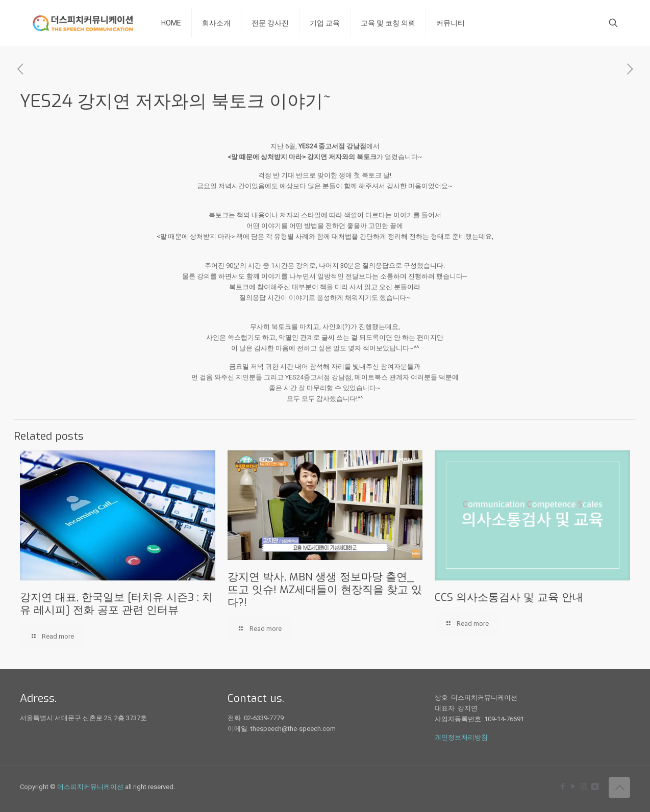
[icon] (595, 786)
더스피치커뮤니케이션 (90, 787)
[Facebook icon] (562, 786)
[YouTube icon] (573, 786)
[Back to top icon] (619, 788)
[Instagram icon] (584, 786)
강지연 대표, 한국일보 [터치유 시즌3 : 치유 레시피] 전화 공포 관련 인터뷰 (116, 604)
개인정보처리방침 (461, 737)
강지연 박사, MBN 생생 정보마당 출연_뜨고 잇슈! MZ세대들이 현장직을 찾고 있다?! (325, 590)
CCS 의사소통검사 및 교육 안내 (509, 597)
